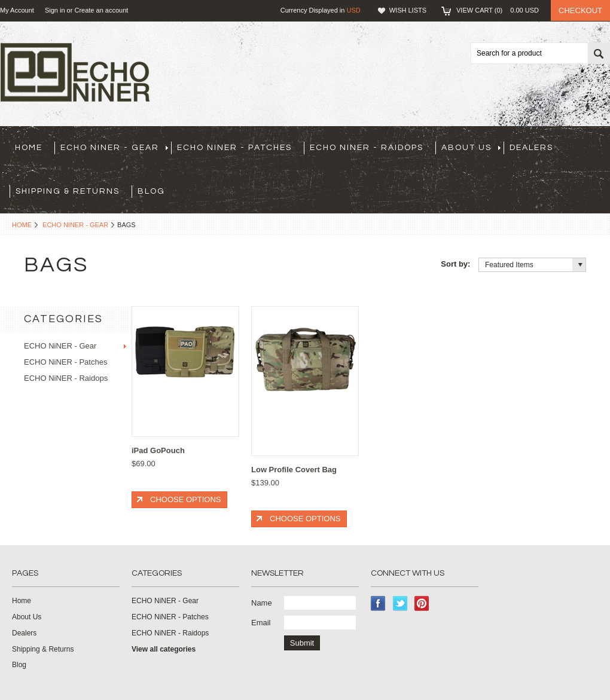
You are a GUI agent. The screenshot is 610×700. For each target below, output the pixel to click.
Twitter (400, 603)
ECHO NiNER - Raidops (367, 148)
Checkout (580, 10)
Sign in (55, 10)
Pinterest (422, 603)
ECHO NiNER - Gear (114, 148)
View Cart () (498, 10)
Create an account (101, 10)
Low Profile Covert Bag (294, 470)
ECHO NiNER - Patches (234, 148)
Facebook (378, 603)
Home (22, 225)
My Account (17, 10)
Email (261, 623)
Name (262, 603)
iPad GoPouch (158, 450)
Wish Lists (408, 10)
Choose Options (185, 499)
